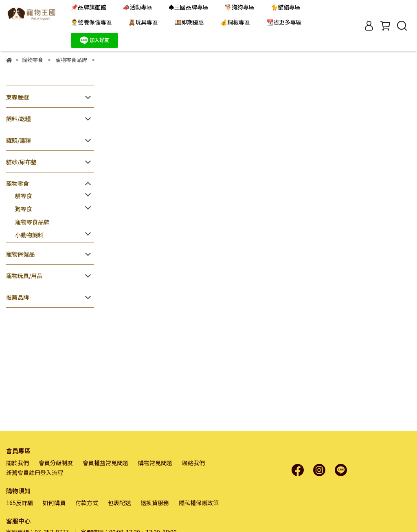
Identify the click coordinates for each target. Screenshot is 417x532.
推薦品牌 (18, 297)
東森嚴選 (18, 97)
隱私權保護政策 (199, 503)
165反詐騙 (20, 503)
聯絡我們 (193, 463)
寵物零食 (18, 183)
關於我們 (18, 463)
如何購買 (54, 503)
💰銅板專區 (235, 22)
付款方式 (87, 503)
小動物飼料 (29, 235)
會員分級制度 (56, 463)
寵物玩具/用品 (24, 276)
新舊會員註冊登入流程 (35, 472)
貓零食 (24, 196)
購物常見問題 (155, 463)
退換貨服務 (155, 503)
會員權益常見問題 (105, 463)
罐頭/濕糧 (19, 140)
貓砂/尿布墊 (21, 162)
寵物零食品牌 (32, 222)
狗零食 (24, 209)
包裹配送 (119, 503)
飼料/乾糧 (19, 119)
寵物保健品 (20, 254)
